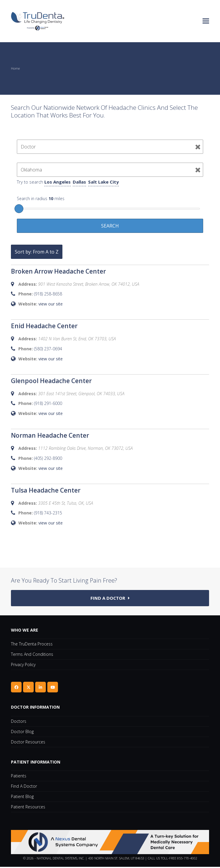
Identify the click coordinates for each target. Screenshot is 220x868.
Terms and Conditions (32, 655)
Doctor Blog (22, 732)
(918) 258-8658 (48, 294)
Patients (19, 777)
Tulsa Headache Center (46, 490)
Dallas (79, 182)
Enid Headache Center (44, 326)
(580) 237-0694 (48, 349)
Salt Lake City (103, 182)
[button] (206, 21)
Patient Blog (22, 798)
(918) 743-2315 (48, 513)
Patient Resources (28, 808)
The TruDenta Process (32, 645)
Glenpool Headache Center (51, 381)
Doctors (19, 722)
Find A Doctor (24, 787)
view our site (51, 304)
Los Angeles (58, 182)
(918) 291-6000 (48, 403)
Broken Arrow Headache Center (58, 271)
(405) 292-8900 (48, 458)
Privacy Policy (23, 666)
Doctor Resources (28, 743)
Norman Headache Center (50, 435)
